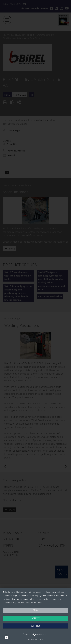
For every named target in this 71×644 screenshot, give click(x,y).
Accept (35, 618)
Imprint (31, 639)
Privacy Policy (38, 639)
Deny (35, 610)
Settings (35, 626)
